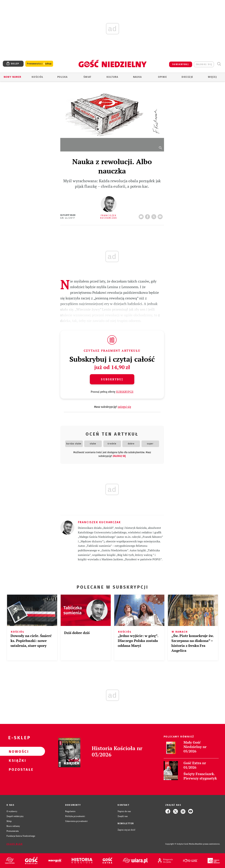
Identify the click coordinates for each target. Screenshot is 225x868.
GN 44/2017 (68, 218)
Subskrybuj (112, 379)
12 (142, 216)
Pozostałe (17, 769)
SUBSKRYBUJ (181, 64)
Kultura (112, 77)
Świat (87, 77)
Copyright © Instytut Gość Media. (180, 844)
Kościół (38, 77)
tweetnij (155, 216)
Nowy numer (13, 77)
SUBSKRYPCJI (125, 392)
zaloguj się (204, 64)
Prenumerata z (39, 64)
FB (148, 216)
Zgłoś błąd (15, 844)
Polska (62, 77)
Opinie (162, 77)
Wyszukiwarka (219, 64)
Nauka (137, 77)
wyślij (161, 216)
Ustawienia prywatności (76, 821)
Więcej (212, 77)
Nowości (17, 751)
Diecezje (187, 77)
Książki (17, 760)
